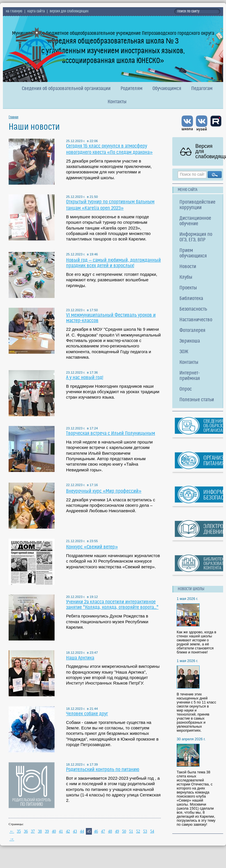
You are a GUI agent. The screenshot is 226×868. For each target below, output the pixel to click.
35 (19, 831)
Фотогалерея (192, 331)
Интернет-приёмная (190, 376)
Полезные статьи (197, 400)
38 (40, 831)
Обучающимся (167, 89)
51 (131, 831)
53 (145, 831)
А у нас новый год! (85, 378)
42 (68, 831)
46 (96, 831)
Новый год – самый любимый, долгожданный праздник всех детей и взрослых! (113, 263)
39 (47, 831)
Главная (13, 117)
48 (110, 831)
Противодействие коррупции (197, 205)
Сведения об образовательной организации (66, 89)
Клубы (186, 277)
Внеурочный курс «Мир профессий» (104, 491)
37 (33, 831)
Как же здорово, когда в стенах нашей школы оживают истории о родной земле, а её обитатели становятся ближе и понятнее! (196, 642)
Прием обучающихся (193, 253)
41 (61, 831)
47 (103, 831)
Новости (188, 267)
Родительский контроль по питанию (103, 770)
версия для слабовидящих (69, 12)
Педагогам (202, 89)
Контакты (117, 102)
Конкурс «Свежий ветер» (92, 547)
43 (75, 831)
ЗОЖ (184, 352)
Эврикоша (190, 341)
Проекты (188, 288)
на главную (14, 12)
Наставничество (196, 320)
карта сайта (36, 12)
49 (117, 831)
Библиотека (191, 299)
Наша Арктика (80, 658)
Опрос (186, 389)
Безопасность (193, 309)
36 (26, 831)
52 (138, 831)
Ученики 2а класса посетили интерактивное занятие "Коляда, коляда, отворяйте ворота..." (112, 605)
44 (82, 831)
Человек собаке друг (87, 714)
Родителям (132, 89)
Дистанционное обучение (195, 221)
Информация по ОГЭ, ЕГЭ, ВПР (196, 237)
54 (152, 831)
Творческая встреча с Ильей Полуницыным (111, 434)
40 (54, 831)
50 (124, 831)
